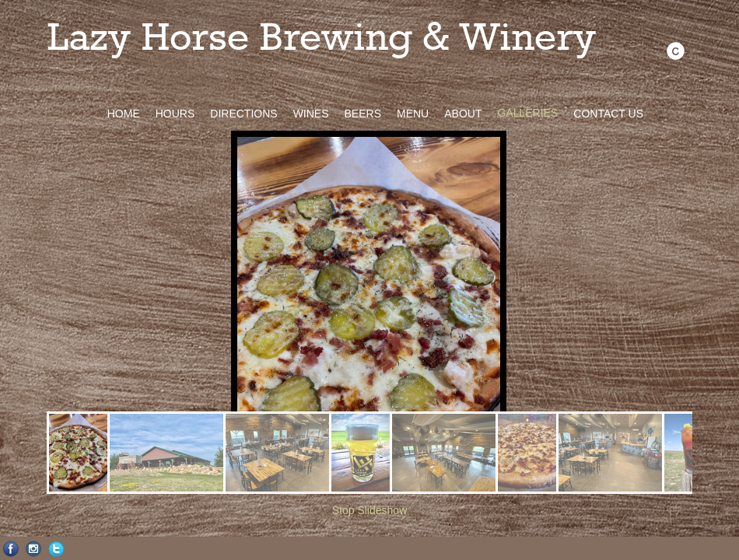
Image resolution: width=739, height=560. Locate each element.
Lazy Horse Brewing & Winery (321, 39)
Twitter (56, 549)
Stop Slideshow (370, 510)
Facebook (11, 549)
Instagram (34, 549)
